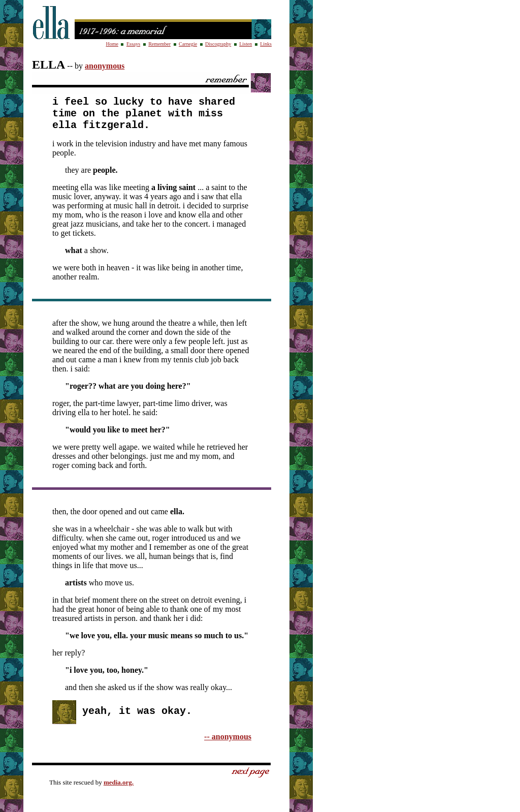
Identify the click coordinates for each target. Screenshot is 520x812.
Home (112, 44)
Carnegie (188, 44)
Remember (159, 44)
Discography (218, 44)
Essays (133, 44)
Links (266, 44)
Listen (246, 44)
